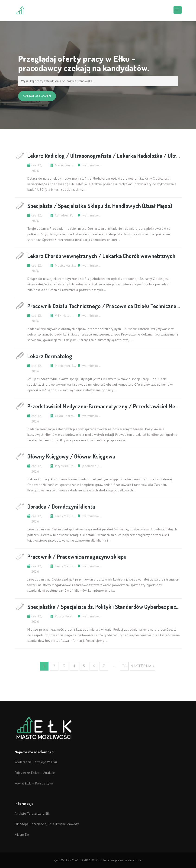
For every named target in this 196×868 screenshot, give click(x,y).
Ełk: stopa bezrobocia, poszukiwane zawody (47, 824)
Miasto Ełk (22, 835)
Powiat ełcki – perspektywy (34, 783)
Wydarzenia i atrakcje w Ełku (36, 762)
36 (124, 666)
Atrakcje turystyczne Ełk (32, 813)
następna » (143, 666)
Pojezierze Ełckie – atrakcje (35, 773)
